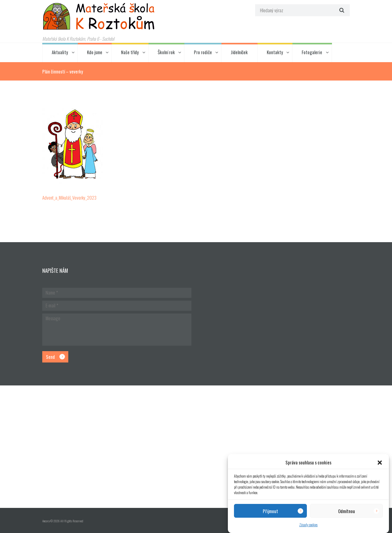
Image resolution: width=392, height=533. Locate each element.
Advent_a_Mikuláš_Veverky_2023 (69, 197)
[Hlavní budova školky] (196, 447)
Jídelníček (239, 52)
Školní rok (166, 52)
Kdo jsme (95, 52)
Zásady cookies (308, 525)
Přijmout (270, 511)
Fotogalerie (312, 52)
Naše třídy (130, 52)
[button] (380, 463)
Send (50, 357)
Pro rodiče (203, 52)
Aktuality (60, 52)
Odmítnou (347, 511)
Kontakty (275, 52)
